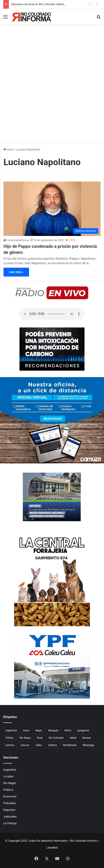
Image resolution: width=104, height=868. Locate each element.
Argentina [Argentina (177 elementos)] (11, 730)
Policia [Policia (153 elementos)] (10, 738)
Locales (8, 776)
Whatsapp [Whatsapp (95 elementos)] (88, 745)
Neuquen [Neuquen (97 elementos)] (53, 730)
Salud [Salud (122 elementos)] (73, 738)
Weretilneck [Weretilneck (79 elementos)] (70, 745)
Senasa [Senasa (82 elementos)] (87, 738)
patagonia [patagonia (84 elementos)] (83, 730)
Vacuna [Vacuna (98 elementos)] (25, 745)
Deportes (9, 810)
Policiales (10, 803)
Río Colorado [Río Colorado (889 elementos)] (56, 738)
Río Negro (10, 783)
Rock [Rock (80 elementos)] (40, 738)
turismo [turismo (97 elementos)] (10, 745)
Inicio (8, 149)
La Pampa (10, 823)
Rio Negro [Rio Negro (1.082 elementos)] (25, 738)
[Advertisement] (52, 89)
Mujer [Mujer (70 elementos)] (39, 730)
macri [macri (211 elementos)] (26, 730)
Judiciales (10, 816)
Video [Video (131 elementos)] (39, 745)
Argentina (10, 770)
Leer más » (16, 272)
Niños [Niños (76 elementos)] (68, 730)
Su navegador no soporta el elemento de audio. (52, 314)
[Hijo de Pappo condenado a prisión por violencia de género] (52, 209)
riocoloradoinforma (18, 240)
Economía (10, 796)
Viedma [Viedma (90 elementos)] (53, 745)
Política (8, 790)
